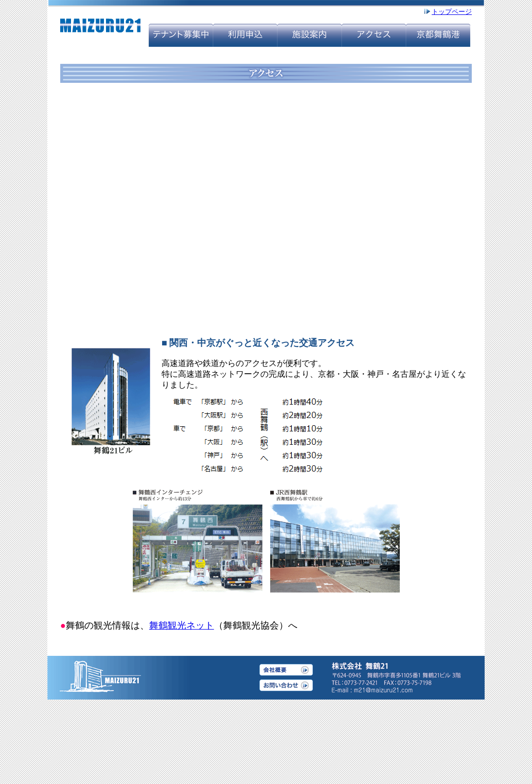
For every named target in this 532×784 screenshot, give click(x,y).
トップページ (452, 12)
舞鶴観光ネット (182, 625)
